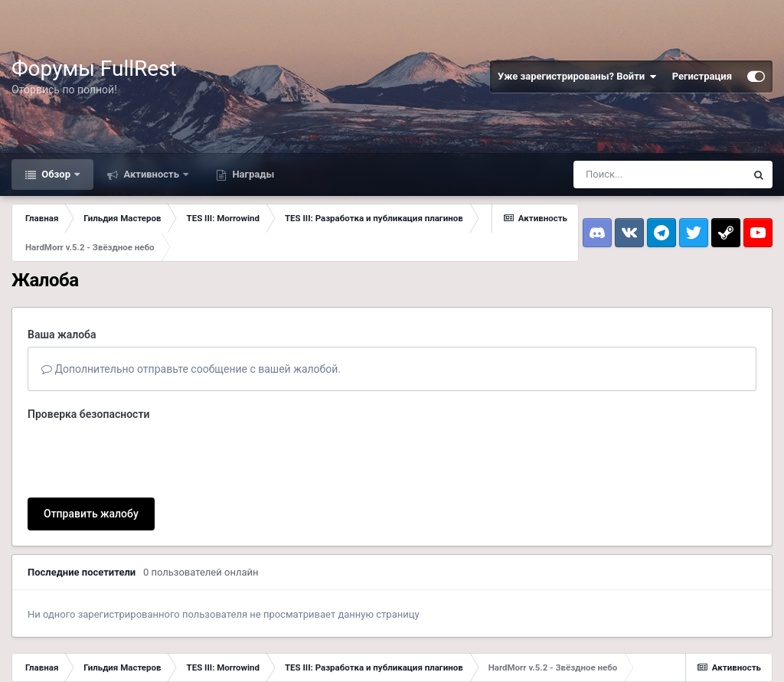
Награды (252, 174)
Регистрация (702, 76)
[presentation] (144, 456)
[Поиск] (659, 175)
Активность (151, 174)
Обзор (56, 174)
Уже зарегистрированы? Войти (577, 77)
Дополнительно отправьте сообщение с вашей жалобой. (191, 369)
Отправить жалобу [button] (91, 514)
